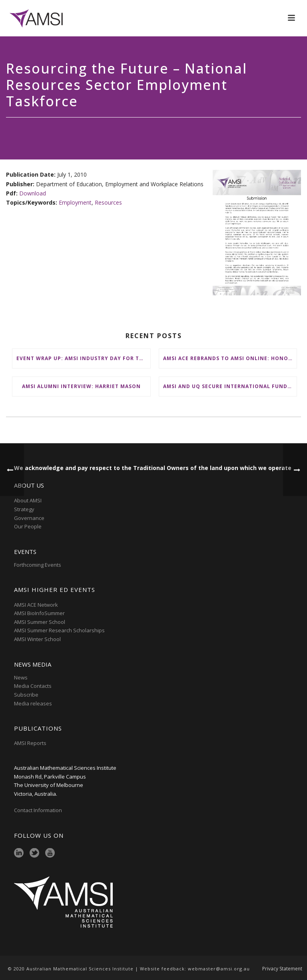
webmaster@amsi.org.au (219, 969)
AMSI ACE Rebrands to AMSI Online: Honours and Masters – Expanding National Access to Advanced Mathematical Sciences (230, 358)
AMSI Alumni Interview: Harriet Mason (81, 386)
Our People (28, 526)
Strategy (24, 509)
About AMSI (28, 500)
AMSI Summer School (40, 622)
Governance (29, 518)
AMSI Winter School (37, 639)
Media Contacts (33, 686)
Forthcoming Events (38, 565)
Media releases (33, 703)
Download (33, 193)
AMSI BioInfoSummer (39, 613)
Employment (75, 202)
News (21, 677)
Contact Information (39, 810)
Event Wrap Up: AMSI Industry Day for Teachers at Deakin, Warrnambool (83, 358)
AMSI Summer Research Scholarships (59, 630)
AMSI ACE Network (36, 605)
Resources (108, 202)
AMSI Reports (30, 743)
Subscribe (26, 695)
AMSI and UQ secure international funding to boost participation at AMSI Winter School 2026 (230, 386)
